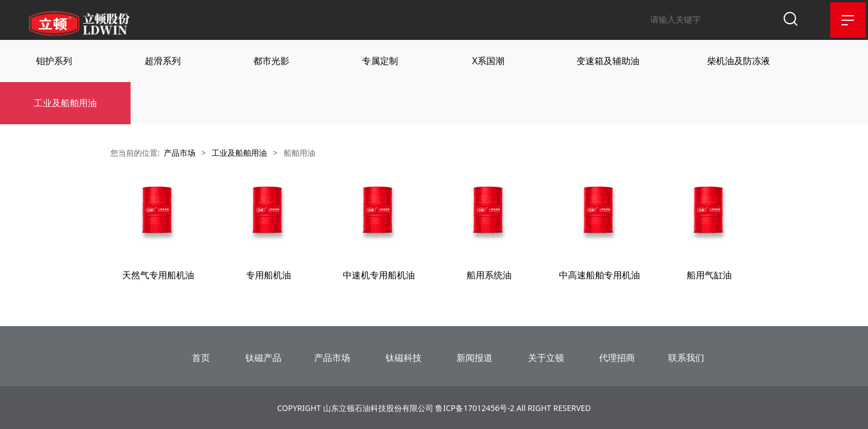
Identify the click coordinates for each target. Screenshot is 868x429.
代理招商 (617, 356)
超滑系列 (163, 60)
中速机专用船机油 (379, 274)
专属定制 (380, 60)
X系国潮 (488, 60)
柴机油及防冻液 (739, 60)
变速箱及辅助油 (608, 60)
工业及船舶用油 (65, 102)
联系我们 (686, 356)
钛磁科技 (404, 356)
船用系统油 (489, 274)
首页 (201, 356)
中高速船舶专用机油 (599, 274)
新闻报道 (475, 356)
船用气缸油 (709, 274)
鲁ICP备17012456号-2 (475, 407)
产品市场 (180, 152)
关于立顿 (546, 356)
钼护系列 (54, 60)
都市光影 (271, 60)
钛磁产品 (263, 356)
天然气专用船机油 (158, 274)
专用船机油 (269, 274)
